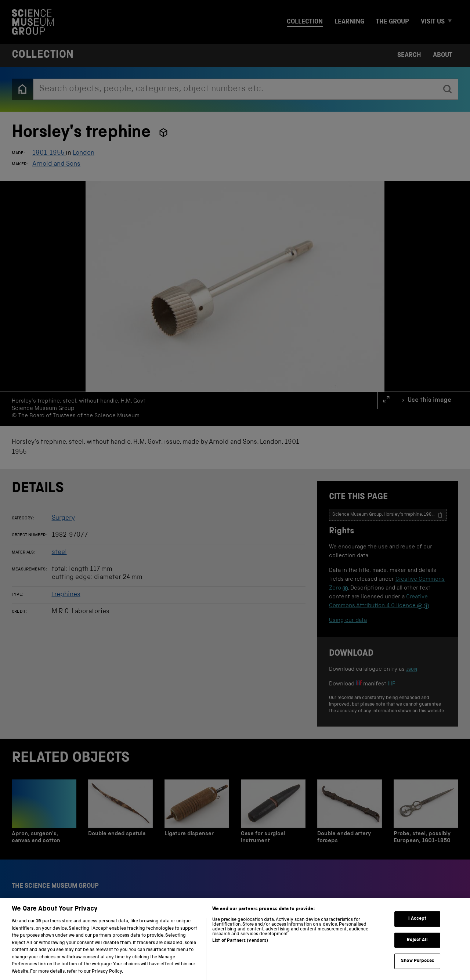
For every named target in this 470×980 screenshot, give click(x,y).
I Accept (417, 927)
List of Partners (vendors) (240, 949)
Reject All (417, 948)
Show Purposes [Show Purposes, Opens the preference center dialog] (417, 969)
